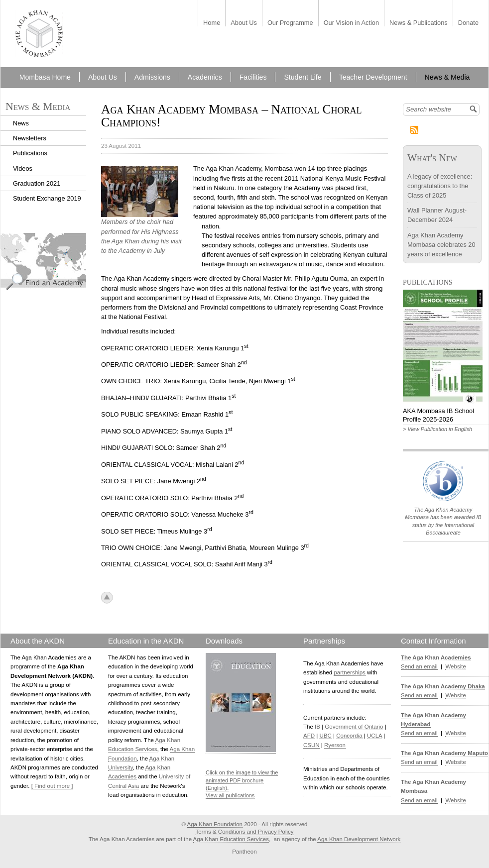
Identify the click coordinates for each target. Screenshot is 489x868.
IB (317, 727)
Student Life (303, 77)
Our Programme (290, 23)
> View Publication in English (437, 429)
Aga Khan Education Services (231, 839)
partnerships (349, 672)
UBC (325, 736)
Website (455, 666)
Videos (23, 168)
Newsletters (30, 138)
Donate (468, 23)
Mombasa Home (45, 77)
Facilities (253, 77)
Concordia (349, 736)
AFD (309, 736)
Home (212, 23)
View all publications (230, 795)
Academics (205, 77)
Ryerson (335, 745)
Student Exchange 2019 (47, 198)
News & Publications (419, 23)
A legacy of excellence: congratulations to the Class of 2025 (440, 186)
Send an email (419, 666)
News (21, 123)
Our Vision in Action (351, 23)
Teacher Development (373, 77)
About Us (244, 23)
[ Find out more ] (52, 786)
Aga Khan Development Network (359, 839)
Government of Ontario (354, 727)
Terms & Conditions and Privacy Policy (244, 832)
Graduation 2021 (37, 183)
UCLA (374, 736)
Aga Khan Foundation (215, 824)
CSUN (311, 745)
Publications (30, 153)
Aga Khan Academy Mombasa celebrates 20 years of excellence (441, 245)
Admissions (152, 77)
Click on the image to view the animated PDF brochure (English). (242, 780)
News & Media (447, 77)
